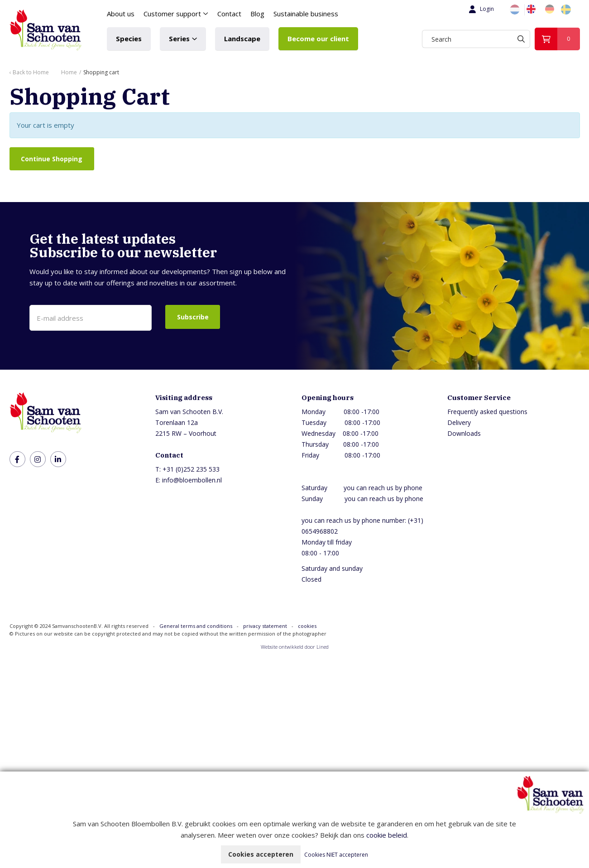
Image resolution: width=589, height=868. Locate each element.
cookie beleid (387, 835)
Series (179, 39)
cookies (307, 626)
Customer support (172, 14)
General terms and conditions (196, 626)
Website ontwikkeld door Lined (295, 647)
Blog (257, 14)
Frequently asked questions (487, 412)
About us (121, 14)
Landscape (242, 39)
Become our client (318, 39)
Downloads (464, 434)
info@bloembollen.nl (192, 480)
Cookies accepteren (261, 854)
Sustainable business (306, 14)
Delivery (459, 423)
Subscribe (193, 317)
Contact (229, 14)
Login (481, 9)
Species (129, 39)
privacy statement (265, 626)
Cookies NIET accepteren (336, 855)
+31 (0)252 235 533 (191, 470)
